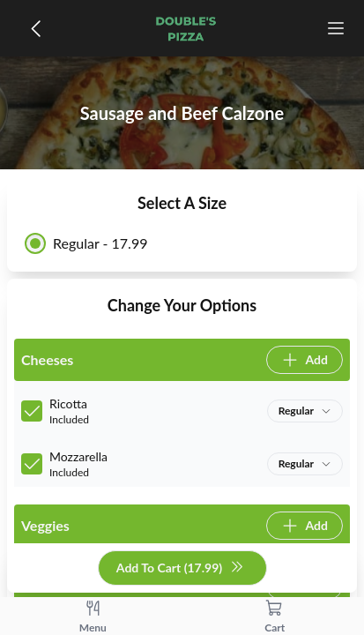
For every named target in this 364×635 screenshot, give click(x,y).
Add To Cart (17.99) (180, 568)
